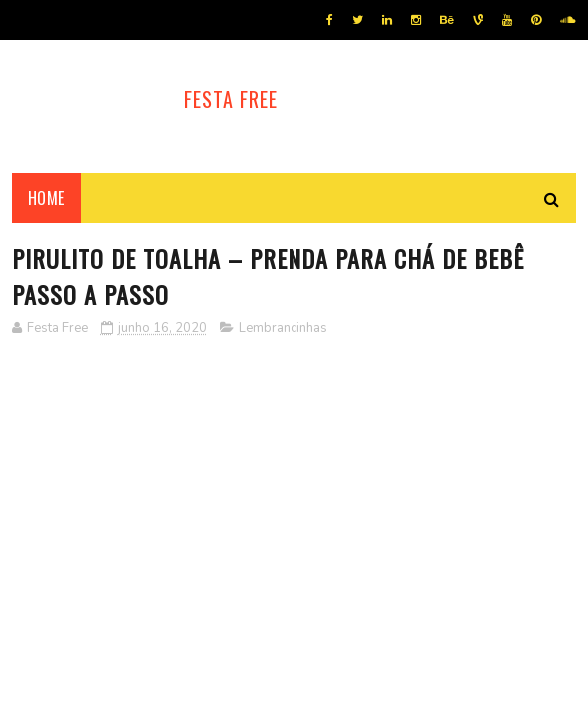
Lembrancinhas (283, 328)
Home (46, 198)
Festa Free (231, 99)
